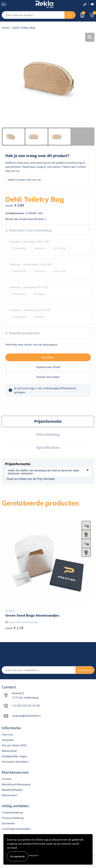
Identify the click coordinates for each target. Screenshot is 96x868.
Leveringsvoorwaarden (16, 829)
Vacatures (8, 740)
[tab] (48, 421)
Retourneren (9, 795)
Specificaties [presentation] (48, 447)
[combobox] (33, 15)
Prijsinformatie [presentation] (48, 421)
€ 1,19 (14, 628)
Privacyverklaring (13, 818)
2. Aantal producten (22, 333)
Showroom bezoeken (15, 762)
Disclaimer (8, 823)
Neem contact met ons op (24, 180)
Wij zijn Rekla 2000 (14, 745)
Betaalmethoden (12, 790)
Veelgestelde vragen (14, 756)
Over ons (7, 734)
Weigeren (34, 855)
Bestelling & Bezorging (16, 784)
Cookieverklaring (12, 812)
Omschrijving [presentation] (48, 434)
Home (5, 28)
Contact (7, 779)
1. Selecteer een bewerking (28, 230)
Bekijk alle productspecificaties (26, 219)
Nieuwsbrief (9, 751)
